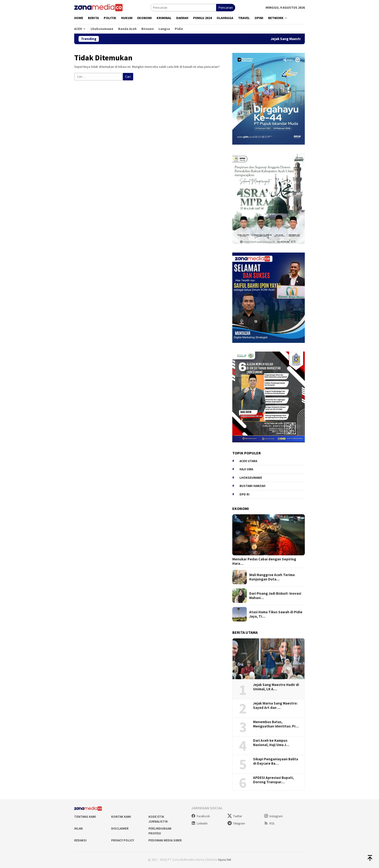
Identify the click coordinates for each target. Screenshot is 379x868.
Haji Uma (246, 469)
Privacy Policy (123, 840)
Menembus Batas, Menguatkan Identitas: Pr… (276, 724)
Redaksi (80, 840)
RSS (269, 823)
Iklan (78, 829)
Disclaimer (120, 829)
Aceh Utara (248, 461)
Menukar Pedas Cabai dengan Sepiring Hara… (264, 561)
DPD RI (244, 494)
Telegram (236, 823)
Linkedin (199, 823)
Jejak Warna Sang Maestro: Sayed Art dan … (275, 706)
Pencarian (226, 7)
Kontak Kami (121, 817)
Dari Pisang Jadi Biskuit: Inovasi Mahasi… (275, 596)
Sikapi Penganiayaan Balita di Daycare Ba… (276, 761)
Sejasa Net (224, 860)
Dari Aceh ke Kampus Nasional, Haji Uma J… (271, 743)
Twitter (235, 816)
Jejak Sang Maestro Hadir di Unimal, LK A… (276, 687)
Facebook (200, 816)
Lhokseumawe (251, 478)
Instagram (273, 816)
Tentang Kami (85, 817)
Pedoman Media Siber (165, 840)
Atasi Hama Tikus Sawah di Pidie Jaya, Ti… (276, 614)
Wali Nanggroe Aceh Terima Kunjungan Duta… (272, 577)
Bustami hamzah (252, 486)
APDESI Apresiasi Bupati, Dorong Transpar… (273, 780)
